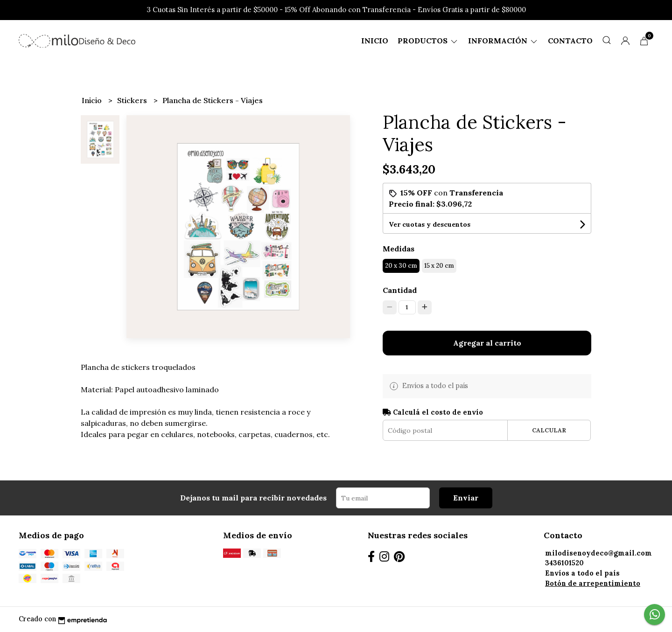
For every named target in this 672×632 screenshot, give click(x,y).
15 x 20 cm (439, 266)
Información (503, 41)
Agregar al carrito (487, 343)
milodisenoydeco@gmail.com (598, 553)
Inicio (375, 41)
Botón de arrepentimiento (593, 583)
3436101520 (564, 563)
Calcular (549, 430)
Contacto (570, 41)
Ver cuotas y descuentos (430, 224)
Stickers (133, 100)
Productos (428, 41)
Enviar (466, 498)
